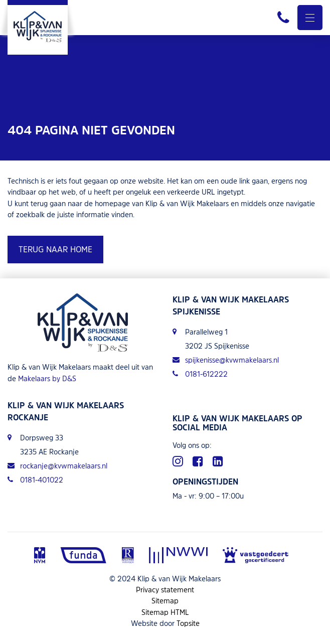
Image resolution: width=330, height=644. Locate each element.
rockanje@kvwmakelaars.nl (57, 466)
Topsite (188, 623)
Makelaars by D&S (47, 378)
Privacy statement (165, 590)
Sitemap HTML (165, 612)
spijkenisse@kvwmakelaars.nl (226, 360)
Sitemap (165, 601)
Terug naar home (55, 249)
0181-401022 (35, 480)
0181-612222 (200, 374)
